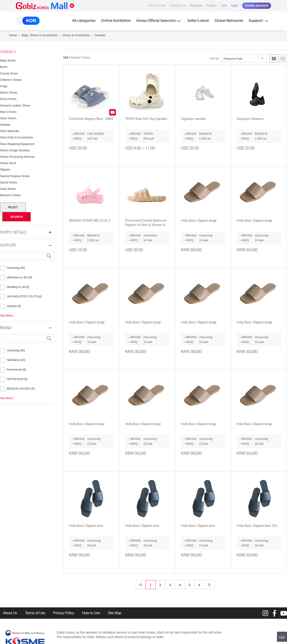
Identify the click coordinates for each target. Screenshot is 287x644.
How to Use (157, 5)
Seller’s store (198, 21)
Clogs (4, 86)
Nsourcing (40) (16, 268)
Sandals (100, 35)
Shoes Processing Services (17, 157)
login (235, 5)
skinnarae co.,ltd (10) (19, 277)
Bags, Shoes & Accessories (40, 35)
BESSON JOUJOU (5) (21, 389)
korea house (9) (16, 369)
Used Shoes (8, 189)
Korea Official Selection (159, 21)
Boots (4, 67)
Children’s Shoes (11, 80)
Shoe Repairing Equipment (17, 144)
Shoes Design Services (15, 150)
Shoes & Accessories (76, 35)
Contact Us (177, 5)
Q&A (224, 5)
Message (196, 5)
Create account (257, 5)
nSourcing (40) (16, 350)
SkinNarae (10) (16, 360)
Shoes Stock (8, 163)
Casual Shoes (9, 73)
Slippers (5, 169)
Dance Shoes (9, 93)
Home (13, 35)
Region (211, 5)
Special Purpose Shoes (15, 176)
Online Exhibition (116, 21)
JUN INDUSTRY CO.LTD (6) (24, 296)
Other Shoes (8, 118)
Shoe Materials (10, 131)
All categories (84, 21)
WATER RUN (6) (17, 379)
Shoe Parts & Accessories (17, 137)
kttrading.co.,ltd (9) (18, 287)
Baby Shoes (8, 60)
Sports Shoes (9, 182)
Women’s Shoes (10, 195)
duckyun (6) (14, 306)
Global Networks (229, 21)
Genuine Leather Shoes (15, 105)
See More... (7, 316)
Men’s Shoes (8, 112)
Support (259, 21)
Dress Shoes (8, 99)
